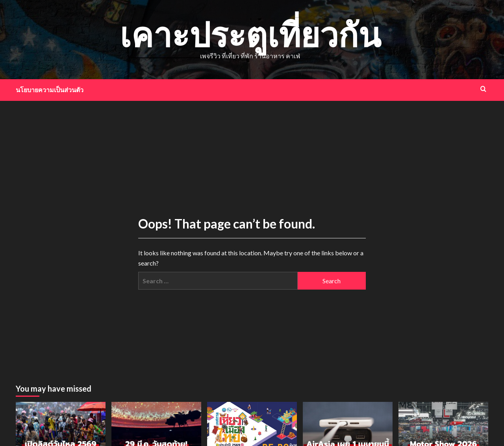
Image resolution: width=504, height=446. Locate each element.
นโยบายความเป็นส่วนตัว (50, 90)
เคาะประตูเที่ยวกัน (250, 34)
